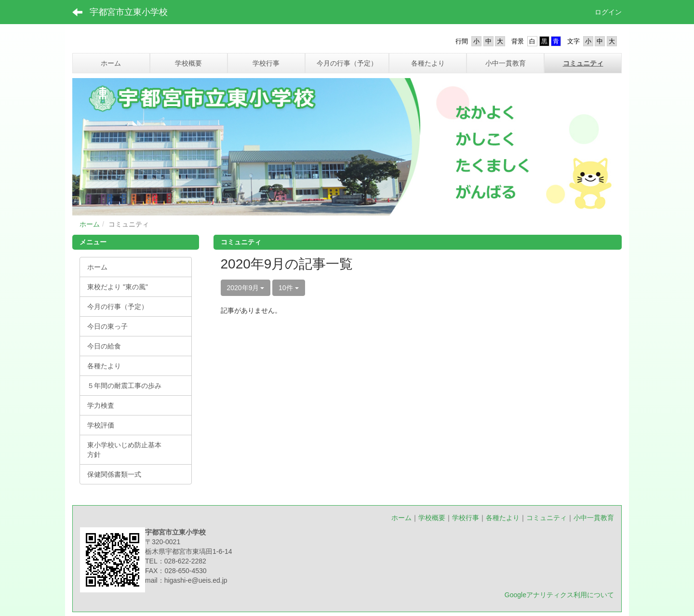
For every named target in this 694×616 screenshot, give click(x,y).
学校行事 (466, 518)
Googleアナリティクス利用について (559, 595)
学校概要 (432, 518)
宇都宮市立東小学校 (129, 12)
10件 (288, 288)
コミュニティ (547, 518)
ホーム (90, 224)
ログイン (608, 12)
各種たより (503, 518)
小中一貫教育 (594, 518)
